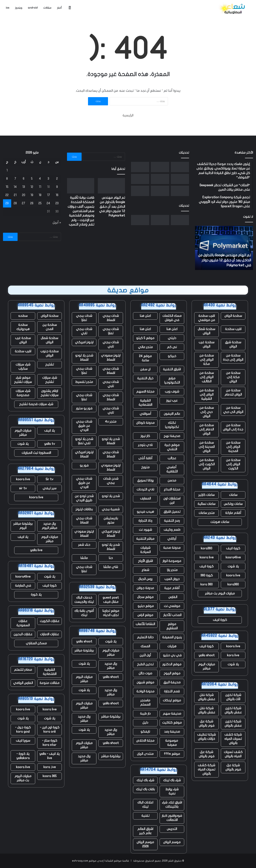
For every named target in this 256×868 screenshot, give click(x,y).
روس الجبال (145, 579)
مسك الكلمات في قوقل (172, 318)
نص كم (172, 347)
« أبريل (57, 223)
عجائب (172, 458)
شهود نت (145, 530)
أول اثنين (145, 655)
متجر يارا (172, 570)
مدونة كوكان (145, 423)
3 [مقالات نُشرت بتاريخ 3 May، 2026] (48, 179)
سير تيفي (49, 488)
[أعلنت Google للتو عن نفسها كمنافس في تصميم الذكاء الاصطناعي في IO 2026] (140, 191)
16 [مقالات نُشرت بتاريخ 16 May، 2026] (57, 195)
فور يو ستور (84, 408)
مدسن (172, 480)
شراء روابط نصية (172, 791)
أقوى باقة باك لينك (84, 613)
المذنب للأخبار (172, 615)
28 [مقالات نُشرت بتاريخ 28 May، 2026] (15, 203)
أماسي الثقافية (172, 469)
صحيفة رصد (172, 732)
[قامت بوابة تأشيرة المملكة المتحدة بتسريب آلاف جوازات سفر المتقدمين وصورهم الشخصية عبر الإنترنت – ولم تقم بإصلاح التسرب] (160, 167)
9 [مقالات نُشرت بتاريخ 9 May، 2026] (57, 187)
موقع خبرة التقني (172, 447)
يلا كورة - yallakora (23, 756)
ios (8, 8)
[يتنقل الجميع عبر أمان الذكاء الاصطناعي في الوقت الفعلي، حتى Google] (180, 179)
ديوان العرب (172, 579)
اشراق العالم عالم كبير (145, 831)
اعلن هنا (145, 316)
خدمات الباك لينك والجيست (84, 600)
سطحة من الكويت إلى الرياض (207, 464)
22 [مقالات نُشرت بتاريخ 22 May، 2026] (7, 195)
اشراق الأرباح (145, 561)
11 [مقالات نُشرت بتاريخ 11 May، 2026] (40, 187)
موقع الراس (145, 615)
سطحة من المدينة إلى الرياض (207, 447)
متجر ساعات (207, 513)
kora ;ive (50, 767)
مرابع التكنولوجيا (172, 380)
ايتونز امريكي (84, 342)
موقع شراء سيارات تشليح (23, 380)
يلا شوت (233, 566)
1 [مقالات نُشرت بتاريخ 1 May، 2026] (7, 170)
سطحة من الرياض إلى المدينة (233, 447)
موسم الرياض (172, 842)
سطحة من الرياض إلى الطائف (207, 377)
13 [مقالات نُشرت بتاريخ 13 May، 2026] (24, 187)
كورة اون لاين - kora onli (50, 730)
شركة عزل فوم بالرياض (207, 724)
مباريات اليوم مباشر (207, 666)
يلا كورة (36, 595)
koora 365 (50, 776)
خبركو (172, 356)
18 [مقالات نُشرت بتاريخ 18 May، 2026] (40, 195)
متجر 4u (111, 422)
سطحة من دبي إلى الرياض (207, 412)
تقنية (145, 816)
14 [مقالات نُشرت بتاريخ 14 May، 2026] (15, 187)
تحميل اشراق (172, 512)
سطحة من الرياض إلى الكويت (233, 464)
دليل (145, 723)
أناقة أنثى (145, 458)
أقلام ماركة (233, 513)
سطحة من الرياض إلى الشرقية (207, 395)
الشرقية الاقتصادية (145, 403)
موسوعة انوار (172, 561)
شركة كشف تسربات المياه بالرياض (233, 739)
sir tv (23, 488)
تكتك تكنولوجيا (172, 425)
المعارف (145, 498)
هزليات (172, 646)
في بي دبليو (172, 655)
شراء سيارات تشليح (50, 380)
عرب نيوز (172, 401)
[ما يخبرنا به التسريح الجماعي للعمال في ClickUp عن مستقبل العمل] (140, 167)
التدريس (172, 829)
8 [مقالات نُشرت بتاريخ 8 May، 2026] (7, 179)
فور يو (84, 465)
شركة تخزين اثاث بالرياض (233, 697)
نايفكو (145, 732)
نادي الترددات (145, 489)
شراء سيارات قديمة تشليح (36, 404)
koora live (207, 557)
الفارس (172, 597)
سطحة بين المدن (50, 327)
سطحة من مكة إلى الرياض (233, 377)
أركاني (172, 539)
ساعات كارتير (206, 495)
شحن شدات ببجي (111, 481)
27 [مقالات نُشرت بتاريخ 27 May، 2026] (23, 203)
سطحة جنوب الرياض (49, 353)
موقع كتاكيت (172, 723)
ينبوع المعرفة (172, 637)
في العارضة (23, 586)
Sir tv (49, 479)
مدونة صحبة (172, 548)
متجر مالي (145, 347)
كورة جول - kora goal (23, 730)
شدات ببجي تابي (84, 331)
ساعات (233, 495)
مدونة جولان (145, 588)
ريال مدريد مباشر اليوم (49, 526)
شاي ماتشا (111, 567)
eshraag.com (80, 861)
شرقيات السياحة (145, 550)
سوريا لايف (23, 741)
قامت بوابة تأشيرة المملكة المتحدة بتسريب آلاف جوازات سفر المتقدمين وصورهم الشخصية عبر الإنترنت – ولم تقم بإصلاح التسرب (81, 211)
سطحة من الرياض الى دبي (233, 410)
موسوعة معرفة (172, 743)
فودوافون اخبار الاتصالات (172, 818)
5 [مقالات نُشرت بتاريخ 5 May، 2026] (32, 179)
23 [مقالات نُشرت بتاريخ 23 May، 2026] (57, 203)
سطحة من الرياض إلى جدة (233, 358)
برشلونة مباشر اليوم (23, 526)
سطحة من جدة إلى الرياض (233, 427)
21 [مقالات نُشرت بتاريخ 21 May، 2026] (15, 195)
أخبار (59, 8)
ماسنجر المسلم (145, 702)
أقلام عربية (172, 588)
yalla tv (50, 444)
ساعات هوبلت (220, 522)
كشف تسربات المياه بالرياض (233, 754)
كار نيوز (145, 436)
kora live (233, 655)
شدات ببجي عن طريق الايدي (84, 426)
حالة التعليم (145, 637)
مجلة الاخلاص (145, 741)
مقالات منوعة (49, 683)
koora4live (233, 557)
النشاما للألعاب (145, 624)
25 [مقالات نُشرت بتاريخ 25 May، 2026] (40, 203)
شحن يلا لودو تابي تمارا (84, 441)
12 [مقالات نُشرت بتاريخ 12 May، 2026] (32, 187)
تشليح (49, 365)
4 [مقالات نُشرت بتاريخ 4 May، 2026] (40, 179)
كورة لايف (233, 548)
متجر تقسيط (84, 382)
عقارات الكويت (50, 621)
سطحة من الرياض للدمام (233, 392)
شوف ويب (172, 392)
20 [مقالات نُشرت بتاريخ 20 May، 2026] (24, 195)
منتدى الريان (145, 754)
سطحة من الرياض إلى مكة (207, 360)
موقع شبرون (145, 682)
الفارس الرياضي (23, 683)
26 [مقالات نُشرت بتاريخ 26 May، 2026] (32, 203)
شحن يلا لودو (111, 496)
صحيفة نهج (172, 436)
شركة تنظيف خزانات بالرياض (206, 737)
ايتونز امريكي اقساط (84, 454)
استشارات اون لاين (172, 501)
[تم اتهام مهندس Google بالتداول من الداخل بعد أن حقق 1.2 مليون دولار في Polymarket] (180, 167)
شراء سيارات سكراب (23, 367)
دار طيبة (145, 714)
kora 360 (206, 584)
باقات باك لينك (145, 789)
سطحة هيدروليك (23, 327)
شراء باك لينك (172, 780)
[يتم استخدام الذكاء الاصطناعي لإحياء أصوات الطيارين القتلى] (140, 179)
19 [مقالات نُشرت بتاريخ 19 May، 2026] (32, 195)
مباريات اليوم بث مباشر (220, 593)
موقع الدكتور (172, 664)
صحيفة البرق (172, 682)
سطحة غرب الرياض (206, 344)
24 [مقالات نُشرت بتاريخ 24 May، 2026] (48, 203)
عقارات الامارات (49, 634)
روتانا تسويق (145, 480)
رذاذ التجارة (145, 521)
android (33, 8)
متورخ (145, 467)
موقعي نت (172, 606)
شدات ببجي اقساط (111, 318)
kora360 (206, 548)
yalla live (36, 550)
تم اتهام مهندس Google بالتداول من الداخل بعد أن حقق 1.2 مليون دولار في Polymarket (225, 260)
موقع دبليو (145, 606)
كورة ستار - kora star (50, 743)
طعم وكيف (172, 530)
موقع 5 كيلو (145, 338)
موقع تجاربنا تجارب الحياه (111, 613)
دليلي (172, 338)
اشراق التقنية (172, 369)
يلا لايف (49, 431)
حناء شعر (84, 545)
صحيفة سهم (172, 714)
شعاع (145, 570)
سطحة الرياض (233, 316)
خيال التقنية (145, 378)
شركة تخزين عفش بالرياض (233, 710)
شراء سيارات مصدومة (23, 393)
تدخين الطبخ (145, 664)
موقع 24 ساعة (145, 358)
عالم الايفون (172, 414)
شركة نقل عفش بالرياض (207, 697)
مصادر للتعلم (23, 670)
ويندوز (19, 8)
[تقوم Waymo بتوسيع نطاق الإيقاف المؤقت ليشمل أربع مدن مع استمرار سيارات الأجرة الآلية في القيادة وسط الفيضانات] (180, 191)
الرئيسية (128, 115)
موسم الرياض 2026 (145, 844)
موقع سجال (145, 597)
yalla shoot (207, 655)
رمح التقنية (172, 521)
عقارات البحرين (23, 634)
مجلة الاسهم (145, 392)
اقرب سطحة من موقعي (207, 318)
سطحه (23, 316)
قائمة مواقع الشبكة (117, 861)
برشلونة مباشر (84, 650)
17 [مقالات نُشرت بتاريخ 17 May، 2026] (48, 195)
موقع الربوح (172, 673)
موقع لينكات (172, 700)
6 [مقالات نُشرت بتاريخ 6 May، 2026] (24, 179)
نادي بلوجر (145, 445)
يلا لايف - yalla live (49, 756)
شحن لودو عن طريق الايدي (84, 498)
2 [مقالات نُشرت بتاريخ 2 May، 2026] (57, 179)
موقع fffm (172, 754)
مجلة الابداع (172, 489)
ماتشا (84, 558)
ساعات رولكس (233, 504)
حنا (111, 558)
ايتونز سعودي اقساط (111, 358)
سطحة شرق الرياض (233, 344)
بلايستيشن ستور (111, 520)
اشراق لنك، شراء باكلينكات (172, 805)
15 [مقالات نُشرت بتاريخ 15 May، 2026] (7, 187)
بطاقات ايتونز (84, 509)
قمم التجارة (172, 691)
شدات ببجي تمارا (84, 318)
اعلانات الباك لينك (145, 805)
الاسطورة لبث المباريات (36, 453)
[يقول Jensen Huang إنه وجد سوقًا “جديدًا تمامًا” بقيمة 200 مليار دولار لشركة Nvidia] (160, 191)
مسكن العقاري (36, 643)
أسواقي (145, 414)
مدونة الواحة (145, 691)
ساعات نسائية (206, 504)
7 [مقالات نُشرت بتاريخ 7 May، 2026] (15, 179)
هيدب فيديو (145, 512)
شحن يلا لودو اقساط (84, 358)
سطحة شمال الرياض (206, 331)
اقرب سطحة (233, 329)
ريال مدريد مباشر (111, 666)
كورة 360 (207, 575)
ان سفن (145, 369)
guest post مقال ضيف (111, 600)
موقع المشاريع (172, 626)
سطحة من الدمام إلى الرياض (206, 429)
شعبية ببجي (111, 509)
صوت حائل (145, 673)
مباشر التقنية (145, 539)
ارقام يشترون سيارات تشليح (49, 393)
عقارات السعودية (23, 623)
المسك (145, 646)
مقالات (47, 8)
